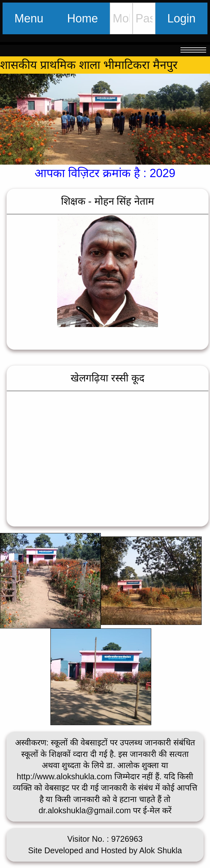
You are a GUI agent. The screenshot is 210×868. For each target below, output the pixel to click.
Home (83, 18)
